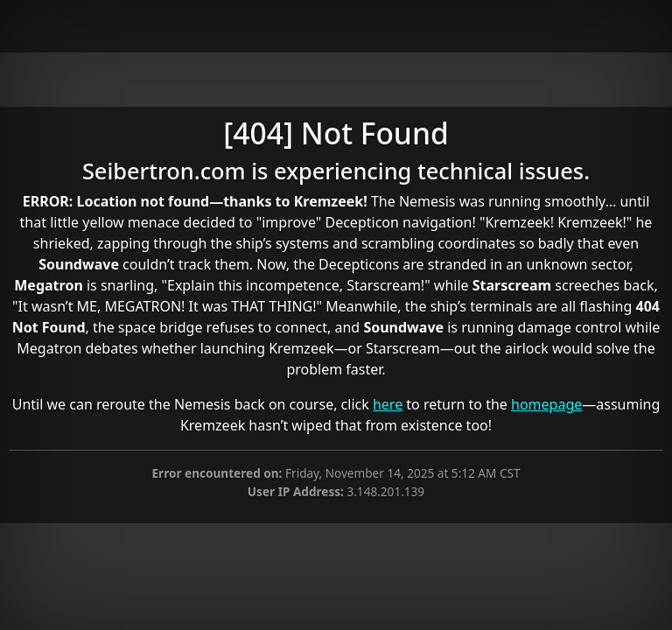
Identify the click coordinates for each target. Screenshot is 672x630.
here (388, 404)
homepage (546, 404)
